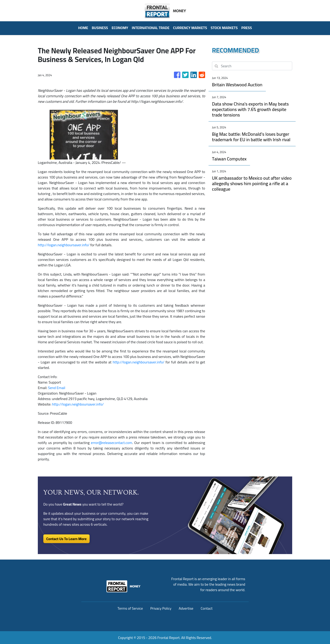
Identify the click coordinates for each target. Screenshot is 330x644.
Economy (120, 28)
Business (100, 28)
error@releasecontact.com (112, 443)
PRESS (247, 28)
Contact (207, 608)
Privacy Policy (161, 608)
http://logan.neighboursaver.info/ (64, 245)
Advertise (186, 608)
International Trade (151, 28)
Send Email (57, 388)
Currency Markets (190, 28)
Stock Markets (224, 28)
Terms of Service (130, 608)
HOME (83, 28)
